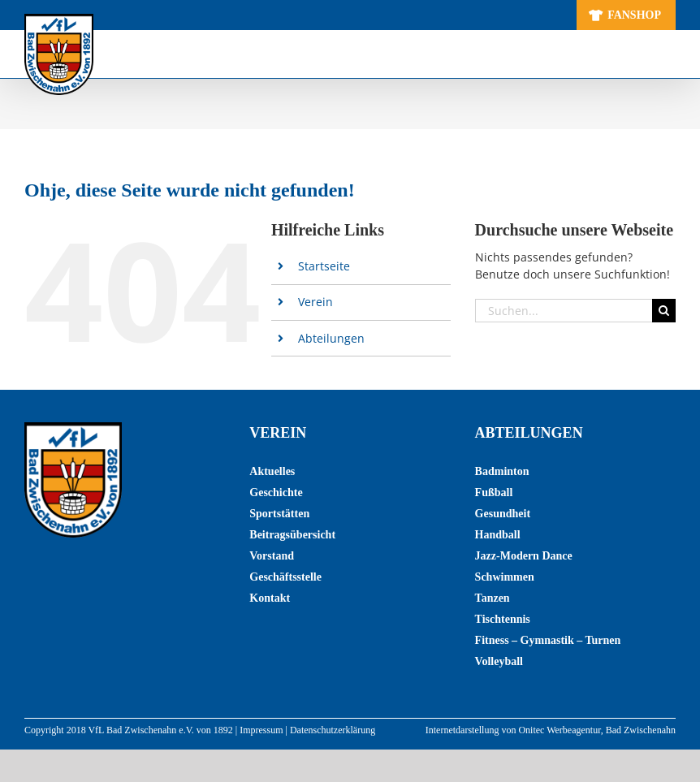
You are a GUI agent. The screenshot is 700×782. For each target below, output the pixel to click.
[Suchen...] (564, 311)
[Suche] (664, 311)
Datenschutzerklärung (333, 730)
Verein (315, 302)
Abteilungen (331, 338)
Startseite (324, 266)
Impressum (261, 730)
